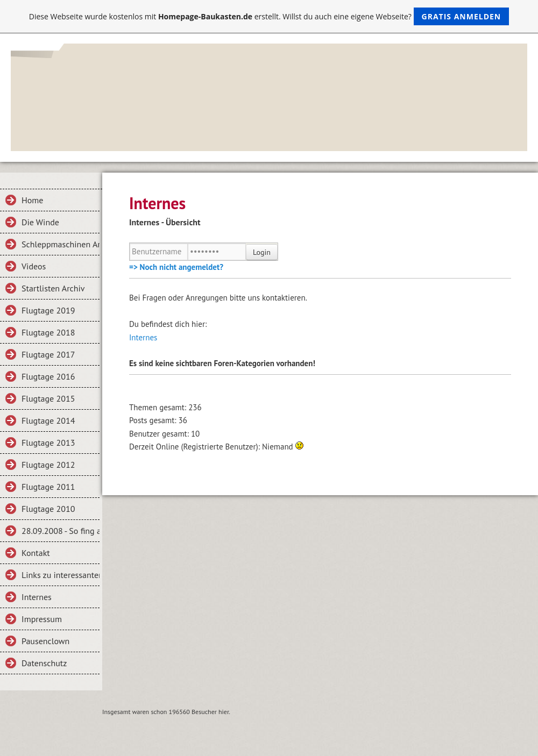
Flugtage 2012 (48, 465)
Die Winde (40, 222)
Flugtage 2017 (48, 354)
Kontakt (36, 553)
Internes (37, 597)
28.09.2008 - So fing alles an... (61, 531)
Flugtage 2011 (48, 487)
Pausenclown (45, 641)
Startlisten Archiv (53, 288)
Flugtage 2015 (48, 398)
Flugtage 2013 (48, 443)
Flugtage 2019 (48, 310)
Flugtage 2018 (48, 332)
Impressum (42, 619)
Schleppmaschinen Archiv (61, 244)
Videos (34, 266)
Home (32, 200)
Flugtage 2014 (48, 420)
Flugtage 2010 (48, 509)
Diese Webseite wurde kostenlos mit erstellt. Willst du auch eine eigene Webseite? (269, 16)
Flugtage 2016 (48, 376)
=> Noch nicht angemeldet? (176, 267)
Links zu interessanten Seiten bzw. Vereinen (61, 575)
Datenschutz (44, 663)
